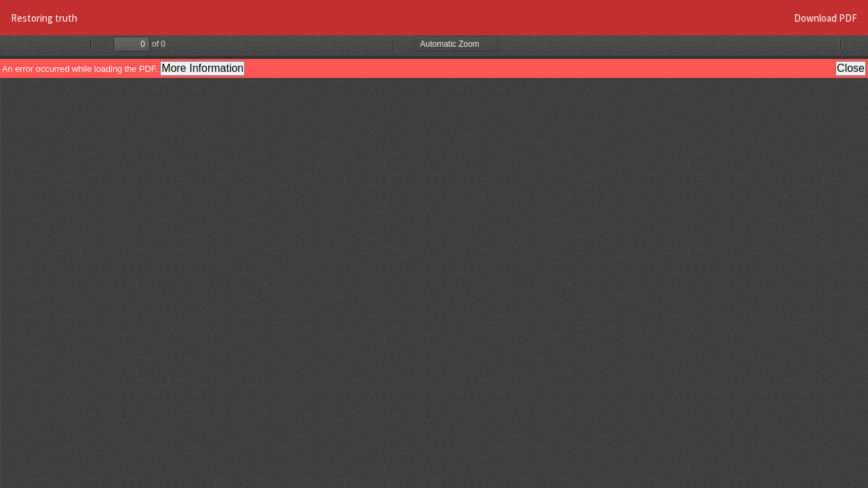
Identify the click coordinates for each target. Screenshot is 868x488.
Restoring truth (44, 18)
